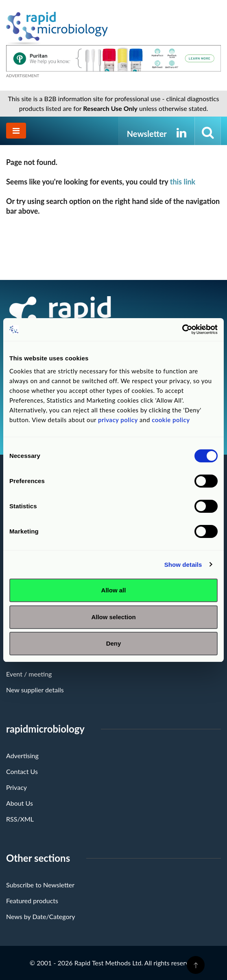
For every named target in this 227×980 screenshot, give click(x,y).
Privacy (16, 787)
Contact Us (22, 771)
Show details (183, 565)
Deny (114, 643)
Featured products (32, 901)
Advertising (22, 756)
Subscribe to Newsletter (40, 885)
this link (183, 182)
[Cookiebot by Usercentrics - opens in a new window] (182, 330)
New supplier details (35, 690)
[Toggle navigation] (16, 131)
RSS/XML (20, 819)
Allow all (114, 590)
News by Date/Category (41, 916)
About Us (20, 803)
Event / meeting (29, 674)
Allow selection (113, 617)
